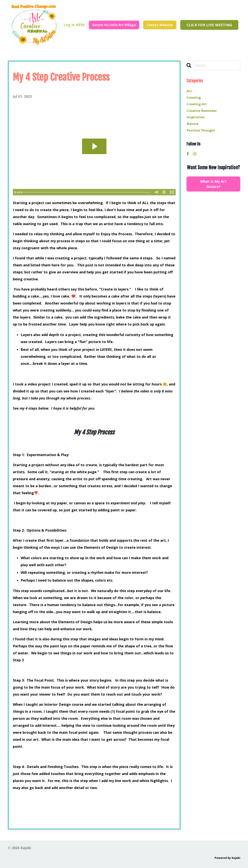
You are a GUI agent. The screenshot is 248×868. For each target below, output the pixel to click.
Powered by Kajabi (227, 857)
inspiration (196, 119)
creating (194, 98)
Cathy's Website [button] (160, 25)
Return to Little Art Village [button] (114, 25)
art (189, 91)
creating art (198, 105)
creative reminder (203, 112)
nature (193, 126)
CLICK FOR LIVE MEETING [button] (209, 25)
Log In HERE (74, 25)
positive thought (202, 133)
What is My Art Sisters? (213, 187)
